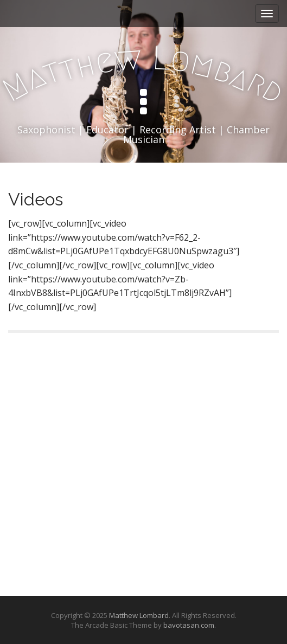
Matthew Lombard (139, 615)
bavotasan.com (189, 625)
